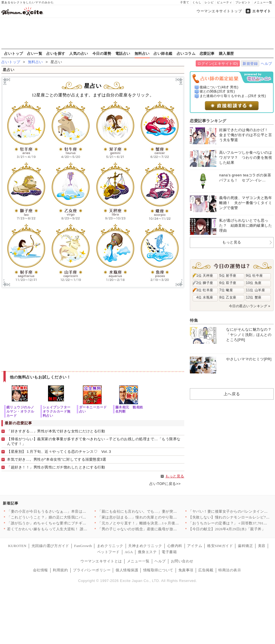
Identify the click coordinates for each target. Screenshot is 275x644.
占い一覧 (35, 53)
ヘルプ (266, 64)
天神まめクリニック (145, 546)
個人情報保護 (127, 570)
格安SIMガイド (220, 546)
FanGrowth (83, 546)
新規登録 (250, 64)
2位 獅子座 (205, 283)
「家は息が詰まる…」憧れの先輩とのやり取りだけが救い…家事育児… (158, 517)
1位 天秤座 (205, 276)
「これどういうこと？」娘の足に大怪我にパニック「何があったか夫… (67, 517)
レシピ (209, 2)
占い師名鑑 (163, 53)
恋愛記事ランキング (208, 121)
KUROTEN (17, 546)
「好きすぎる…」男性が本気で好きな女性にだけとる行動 (56, 431)
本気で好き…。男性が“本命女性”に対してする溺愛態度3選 (57, 459)
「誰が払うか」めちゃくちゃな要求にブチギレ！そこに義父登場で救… (67, 523)
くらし (197, 2)
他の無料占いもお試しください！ (40, 377)
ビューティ (225, 2)
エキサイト (262, 11)
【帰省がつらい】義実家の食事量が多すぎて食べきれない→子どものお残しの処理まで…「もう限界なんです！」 (94, 441)
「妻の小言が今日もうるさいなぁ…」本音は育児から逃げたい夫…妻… (67, 511)
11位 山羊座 (255, 290)
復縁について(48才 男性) (219, 87)
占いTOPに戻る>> (165, 484)
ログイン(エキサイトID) (218, 64)
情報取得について (158, 570)
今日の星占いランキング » (250, 306)
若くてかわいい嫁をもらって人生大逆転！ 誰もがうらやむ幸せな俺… (66, 529)
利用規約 (60, 570)
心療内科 (175, 546)
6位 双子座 (228, 283)
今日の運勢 (102, 53)
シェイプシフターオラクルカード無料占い (57, 411)
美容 (262, 546)
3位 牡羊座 (205, 290)
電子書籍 (169, 552)
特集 (194, 320)
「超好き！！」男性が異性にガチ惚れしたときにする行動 (56, 467)
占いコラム (186, 53)
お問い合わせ (182, 561)
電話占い (123, 53)
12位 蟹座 (254, 297)
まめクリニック (110, 546)
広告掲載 (206, 570)
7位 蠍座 (226, 290)
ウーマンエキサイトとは (101, 561)
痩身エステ (147, 552)
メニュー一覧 (263, 2)
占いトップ (14, 53)
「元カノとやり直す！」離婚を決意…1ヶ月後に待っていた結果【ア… (157, 523)
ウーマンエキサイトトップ (219, 11)
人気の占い (79, 53)
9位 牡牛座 (254, 276)
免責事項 (186, 570)
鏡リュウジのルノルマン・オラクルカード (20, 411)
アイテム (195, 546)
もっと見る (175, 476)
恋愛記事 (207, 53)
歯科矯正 (245, 546)
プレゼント (243, 2)
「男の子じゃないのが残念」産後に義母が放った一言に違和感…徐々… (158, 529)
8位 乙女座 (228, 297)
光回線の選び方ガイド (50, 546)
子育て (185, 2)
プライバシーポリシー (92, 570)
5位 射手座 (228, 276)
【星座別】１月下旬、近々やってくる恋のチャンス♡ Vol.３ (59, 452)
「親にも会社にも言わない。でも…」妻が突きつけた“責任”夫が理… (156, 511)
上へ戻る (232, 394)
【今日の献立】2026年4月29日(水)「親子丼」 (227, 529)
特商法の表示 (230, 570)
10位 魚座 (254, 283)
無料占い (142, 53)
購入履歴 (226, 53)
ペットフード (108, 552)
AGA (129, 552)
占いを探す (56, 53)
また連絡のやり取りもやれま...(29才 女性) (233, 96)
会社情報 (40, 570)
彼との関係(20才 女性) (217, 91)
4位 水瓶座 (205, 297)
